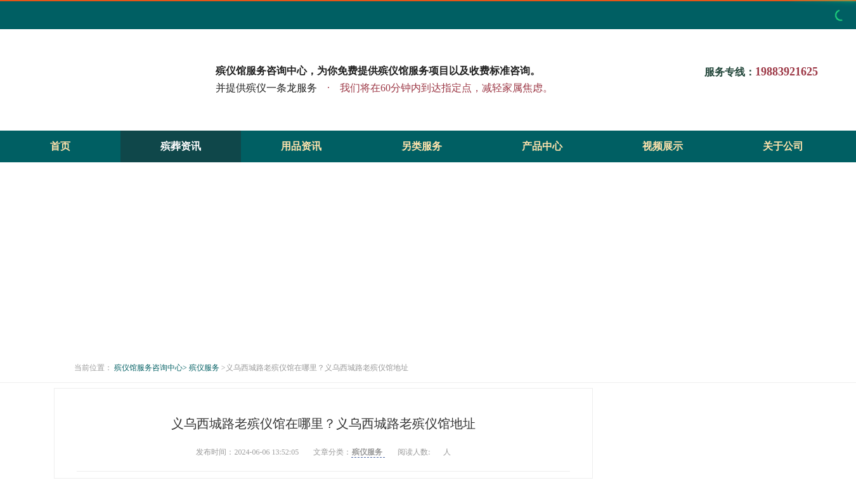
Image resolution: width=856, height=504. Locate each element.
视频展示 (663, 146)
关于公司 (783, 146)
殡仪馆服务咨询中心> (151, 368)
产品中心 (542, 146)
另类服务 (422, 146)
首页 (60, 146)
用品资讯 (301, 146)
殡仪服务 (205, 368)
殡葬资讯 (181, 146)
